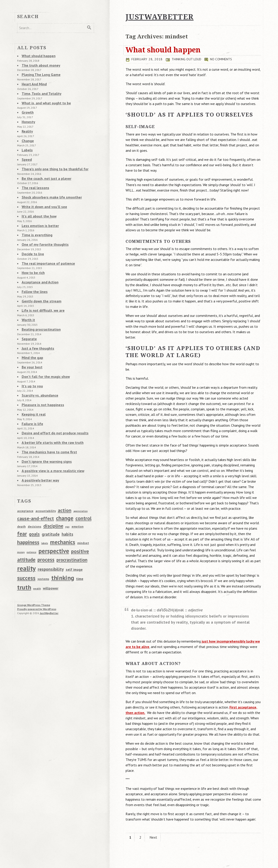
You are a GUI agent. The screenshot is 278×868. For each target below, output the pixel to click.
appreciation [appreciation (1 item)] (81, 482)
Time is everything (36, 222)
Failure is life (31, 398)
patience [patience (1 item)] (32, 523)
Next (153, 837)
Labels (27, 143)
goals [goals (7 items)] (34, 505)
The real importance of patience (46, 249)
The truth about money (39, 64)
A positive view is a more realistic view (50, 442)
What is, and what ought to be (44, 99)
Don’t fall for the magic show (43, 354)
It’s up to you (31, 363)
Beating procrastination (39, 310)
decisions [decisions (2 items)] (35, 497)
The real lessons (34, 178)
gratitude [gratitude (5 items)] (51, 505)
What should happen (163, 50)
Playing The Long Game (39, 73)
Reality (27, 125)
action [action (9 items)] (65, 481)
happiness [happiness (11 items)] (28, 513)
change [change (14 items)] (65, 489)
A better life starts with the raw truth (50, 416)
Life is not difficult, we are (41, 293)
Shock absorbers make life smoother (49, 187)
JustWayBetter (49, 584)
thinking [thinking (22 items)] (63, 549)
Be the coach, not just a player (44, 169)
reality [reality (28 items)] (26, 539)
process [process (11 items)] (46, 530)
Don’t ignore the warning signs (44, 434)
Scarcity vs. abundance (38, 372)
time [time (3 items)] (80, 550)
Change (27, 134)
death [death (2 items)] (21, 497)
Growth (27, 108)
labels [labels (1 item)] (45, 514)
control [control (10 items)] (83, 489)
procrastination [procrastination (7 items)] (72, 530)
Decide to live (32, 240)
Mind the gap (32, 337)
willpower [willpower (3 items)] (51, 559)
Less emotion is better (39, 213)
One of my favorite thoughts (43, 231)
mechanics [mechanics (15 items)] (63, 513)
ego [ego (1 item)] (67, 497)
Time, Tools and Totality (40, 90)
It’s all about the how (37, 205)
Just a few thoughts (37, 328)
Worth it (28, 302)
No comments (223, 59)
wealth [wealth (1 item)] (37, 559)
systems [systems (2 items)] (43, 550)
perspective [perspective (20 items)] (54, 521)
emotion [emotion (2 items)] (78, 497)
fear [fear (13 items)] (22, 504)
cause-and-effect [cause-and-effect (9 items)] (36, 489)
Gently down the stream (40, 284)
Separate (28, 319)
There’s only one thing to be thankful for (52, 161)
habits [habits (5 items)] (67, 505)
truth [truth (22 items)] (24, 558)
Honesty (28, 117)
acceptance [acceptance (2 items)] (25, 482)
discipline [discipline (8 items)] (53, 496)
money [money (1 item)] (21, 523)
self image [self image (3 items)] (74, 540)
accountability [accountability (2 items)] (46, 482)
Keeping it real (33, 390)
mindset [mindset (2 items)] (83, 514)
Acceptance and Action (39, 266)
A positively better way (39, 451)
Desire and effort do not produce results (52, 407)
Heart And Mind (33, 81)
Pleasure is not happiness (41, 381)
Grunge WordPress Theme (34, 576)
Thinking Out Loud (188, 59)
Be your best (31, 346)
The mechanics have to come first (47, 425)
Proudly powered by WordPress (37, 580)
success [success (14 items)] (26, 549)
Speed (26, 152)
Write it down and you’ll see (42, 196)
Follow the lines (33, 275)
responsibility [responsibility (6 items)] (51, 540)
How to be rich (32, 257)
